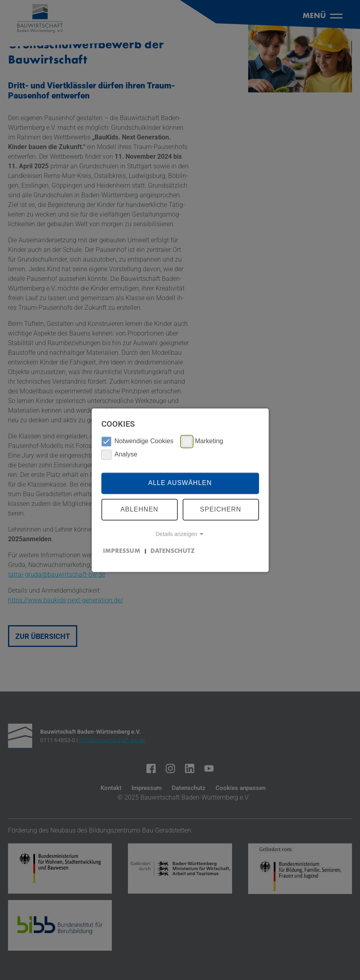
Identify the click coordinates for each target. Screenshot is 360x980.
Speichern (220, 509)
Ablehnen (139, 509)
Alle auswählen (180, 483)
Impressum (122, 551)
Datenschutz (173, 551)
